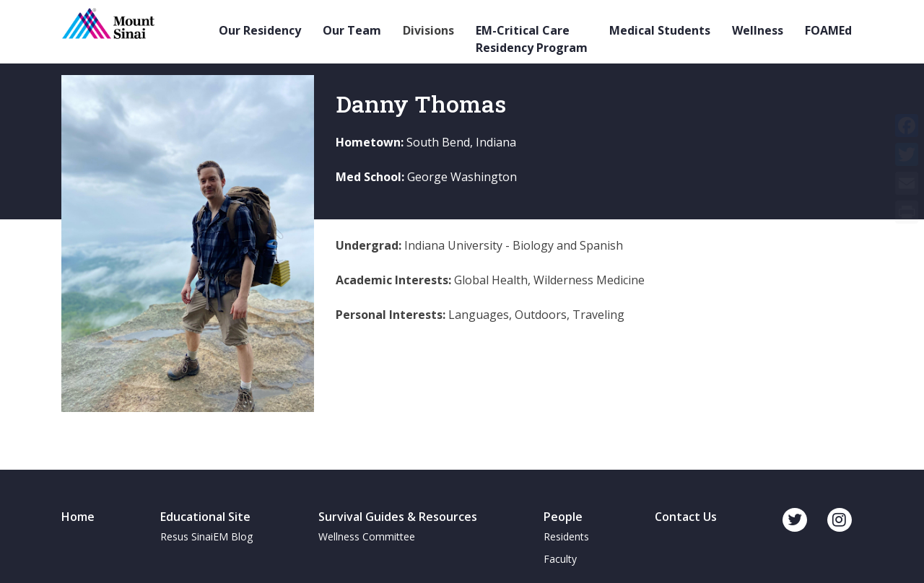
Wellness (758, 30)
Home (78, 517)
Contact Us (686, 517)
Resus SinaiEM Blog (206, 536)
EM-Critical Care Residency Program (532, 39)
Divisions (428, 30)
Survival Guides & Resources (398, 517)
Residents (566, 536)
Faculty (560, 559)
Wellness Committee (367, 536)
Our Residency (260, 30)
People (563, 517)
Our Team (352, 30)
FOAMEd (828, 30)
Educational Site (205, 517)
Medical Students (660, 30)
